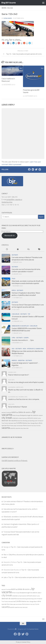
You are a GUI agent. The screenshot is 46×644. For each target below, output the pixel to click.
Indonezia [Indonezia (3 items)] (11, 423)
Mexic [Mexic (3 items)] (29, 423)
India (24, 349)
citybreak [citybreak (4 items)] (15, 418)
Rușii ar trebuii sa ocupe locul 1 (19, 375)
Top (29, 314)
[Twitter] (36, 169)
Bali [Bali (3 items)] (17, 413)
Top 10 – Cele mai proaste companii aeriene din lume (26, 577)
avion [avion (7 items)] (14, 412)
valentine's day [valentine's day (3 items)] (19, 428)
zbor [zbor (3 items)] (27, 428)
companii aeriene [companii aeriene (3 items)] (22, 418)
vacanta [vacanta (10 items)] (6, 428)
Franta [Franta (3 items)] (6, 423)
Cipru (13, 338)
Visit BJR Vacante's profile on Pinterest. (15, 461)
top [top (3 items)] (33, 426)
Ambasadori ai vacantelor (20, 326)
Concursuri (15, 314)
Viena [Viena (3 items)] (25, 428)
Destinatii (15, 255)
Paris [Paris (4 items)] (8, 425)
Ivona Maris (8, 18)
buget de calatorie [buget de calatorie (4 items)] (33, 415)
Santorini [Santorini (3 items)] (29, 426)
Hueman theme (34, 629)
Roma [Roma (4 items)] (25, 425)
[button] (18, 29)
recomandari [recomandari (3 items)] (20, 426)
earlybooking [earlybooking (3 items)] (31, 421)
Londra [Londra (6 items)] (19, 423)
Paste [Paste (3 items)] (12, 426)
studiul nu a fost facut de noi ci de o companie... (24, 399)
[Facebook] (29, 169)
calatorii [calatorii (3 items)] (41, 415)
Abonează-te (9, 235)
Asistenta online (7, 202)
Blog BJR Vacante (9, 3)
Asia (13, 349)
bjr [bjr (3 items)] (31, 413)
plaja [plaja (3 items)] (15, 426)
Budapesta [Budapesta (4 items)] (23, 415)
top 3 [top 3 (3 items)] (35, 426)
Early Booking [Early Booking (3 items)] (24, 421)
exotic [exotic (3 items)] (36, 421)
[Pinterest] (40, 169)
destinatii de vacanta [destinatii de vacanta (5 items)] (9, 421)
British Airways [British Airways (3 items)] (16, 415)
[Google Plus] (33, 169)
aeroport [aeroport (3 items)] (4, 413)
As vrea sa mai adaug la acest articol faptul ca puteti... (26, 382)
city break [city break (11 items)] (7, 418)
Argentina (21, 361)
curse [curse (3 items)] (39, 418)
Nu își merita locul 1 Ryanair (18, 407)
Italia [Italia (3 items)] (15, 423)
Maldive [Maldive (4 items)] (25, 423)
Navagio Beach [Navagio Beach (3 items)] (34, 423)
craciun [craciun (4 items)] (35, 418)
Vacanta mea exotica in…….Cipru (23, 340)
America (14, 361)
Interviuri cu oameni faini (35, 349)
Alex (5, 555)
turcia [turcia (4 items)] (39, 425)
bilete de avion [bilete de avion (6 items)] (25, 412)
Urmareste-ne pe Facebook (12, 437)
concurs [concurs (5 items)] (30, 418)
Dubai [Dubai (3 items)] (19, 421)
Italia (13, 279)
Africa (14, 290)
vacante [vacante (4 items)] (13, 428)
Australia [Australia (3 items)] (9, 413)
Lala (5, 577)
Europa (26, 338)
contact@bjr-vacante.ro (14, 200)
